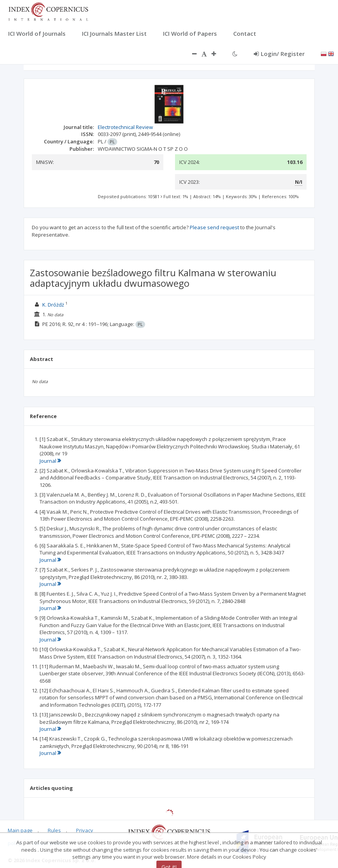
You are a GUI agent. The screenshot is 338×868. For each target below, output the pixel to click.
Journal (50, 461)
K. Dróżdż (53, 305)
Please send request (214, 227)
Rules (54, 830)
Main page (20, 830)
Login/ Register (279, 54)
